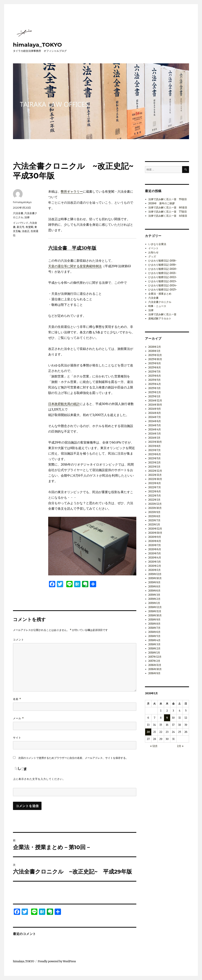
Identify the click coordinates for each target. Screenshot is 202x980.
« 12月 (154, 746)
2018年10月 (155, 615)
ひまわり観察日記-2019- (163, 265)
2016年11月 (155, 665)
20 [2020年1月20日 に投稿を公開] (148, 732)
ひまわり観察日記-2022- (163, 277)
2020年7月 (155, 545)
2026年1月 (154, 351)
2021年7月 (154, 520)
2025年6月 (155, 376)
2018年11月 (155, 611)
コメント (18, 640)
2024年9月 (155, 409)
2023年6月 (155, 454)
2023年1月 (154, 467)
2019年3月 (154, 595)
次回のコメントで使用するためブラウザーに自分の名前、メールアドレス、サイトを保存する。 (73, 758)
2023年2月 (155, 463)
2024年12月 (155, 401)
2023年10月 (155, 442)
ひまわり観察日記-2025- (163, 290)
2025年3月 (155, 388)
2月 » (180, 746)
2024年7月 (155, 417)
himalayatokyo (22, 202)
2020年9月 (155, 537)
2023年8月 (155, 446)
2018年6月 (154, 632)
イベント (153, 248)
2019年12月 (155, 574)
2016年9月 (154, 673)
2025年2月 (155, 392)
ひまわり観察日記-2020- (163, 269)
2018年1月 (154, 653)
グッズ (152, 257)
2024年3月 (155, 434)
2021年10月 (155, 508)
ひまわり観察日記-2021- (162, 273)
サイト (17, 738)
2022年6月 (155, 491)
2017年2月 (154, 661)
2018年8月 (154, 624)
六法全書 (18, 213)
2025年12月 (155, 355)
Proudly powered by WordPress (57, 961)
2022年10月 (155, 479)
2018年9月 (154, 620)
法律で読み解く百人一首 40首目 (168, 216)
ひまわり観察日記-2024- (163, 285)
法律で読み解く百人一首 (162, 314)
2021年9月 (154, 512)
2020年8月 (155, 541)
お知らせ (153, 252)
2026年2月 (155, 347)
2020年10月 (155, 533)
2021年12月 (155, 504)
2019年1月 (154, 603)
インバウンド (21, 223)
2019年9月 (154, 582)
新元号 (21, 227)
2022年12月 (155, 471)
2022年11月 (155, 475)
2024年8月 (155, 413)
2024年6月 (155, 421)
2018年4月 (154, 640)
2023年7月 (155, 450)
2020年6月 (155, 549)
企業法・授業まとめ (160, 294)
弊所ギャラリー (72, 191)
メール (18, 718)
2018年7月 (154, 628)
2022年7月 (155, 487)
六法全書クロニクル (160, 302)
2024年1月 (154, 438)
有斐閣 (29, 227)
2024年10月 (155, 405)
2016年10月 (155, 669)
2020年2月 (155, 566)
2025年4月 (155, 384)
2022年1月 (154, 500)
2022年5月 (155, 496)
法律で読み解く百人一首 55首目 (168, 199)
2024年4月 (155, 429)
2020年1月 (154, 570)
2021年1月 (154, 525)
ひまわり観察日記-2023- (163, 281)
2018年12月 (155, 607)
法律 (27, 217)
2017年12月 (155, 657)
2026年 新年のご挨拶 (162, 203)
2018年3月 (154, 644)
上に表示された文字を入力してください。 (39, 779)
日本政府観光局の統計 (64, 404)
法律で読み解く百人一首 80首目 (168, 208)
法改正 (26, 231)
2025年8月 (155, 367)
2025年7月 (155, 372)
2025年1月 (154, 396)
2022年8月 (155, 483)
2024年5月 (155, 425)
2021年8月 (154, 516)
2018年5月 (154, 636)
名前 (17, 699)
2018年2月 (154, 649)
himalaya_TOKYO (37, 45)
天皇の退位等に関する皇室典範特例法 (75, 266)
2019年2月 (154, 599)
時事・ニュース (157, 306)
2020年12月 (155, 529)
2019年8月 (154, 587)
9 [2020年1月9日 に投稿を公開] (167, 718)
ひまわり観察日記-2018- (163, 261)
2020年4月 (155, 558)
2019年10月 (155, 578)
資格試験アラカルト (160, 318)
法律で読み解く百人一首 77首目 (168, 212)
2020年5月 (155, 553)
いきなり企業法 (157, 244)
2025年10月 (155, 359)
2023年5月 (155, 458)
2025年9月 (155, 363)
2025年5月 (155, 380)
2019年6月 (154, 591)
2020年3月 (155, 562)
